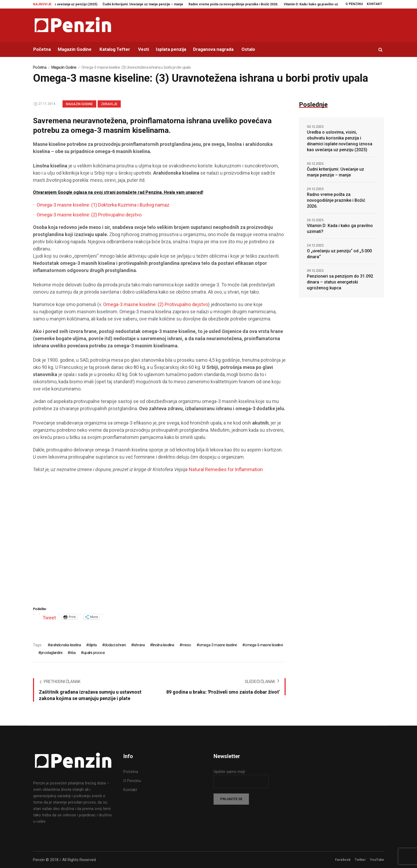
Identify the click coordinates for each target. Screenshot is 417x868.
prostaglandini (51, 653)
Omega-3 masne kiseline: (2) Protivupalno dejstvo (89, 215)
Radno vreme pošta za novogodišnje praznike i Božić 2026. (241, 4)
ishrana (139, 645)
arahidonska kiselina (65, 645)
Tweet (49, 617)
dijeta (93, 645)
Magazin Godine (64, 67)
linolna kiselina (163, 645)
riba (73, 653)
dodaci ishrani (115, 645)
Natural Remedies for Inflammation (226, 469)
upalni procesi (94, 653)
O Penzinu (132, 781)
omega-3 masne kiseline (218, 645)
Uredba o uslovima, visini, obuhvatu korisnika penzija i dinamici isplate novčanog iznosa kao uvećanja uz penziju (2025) (340, 141)
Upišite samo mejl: (230, 772)
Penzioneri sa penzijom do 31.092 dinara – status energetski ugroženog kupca (340, 282)
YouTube (377, 860)
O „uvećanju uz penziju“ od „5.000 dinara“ (339, 254)
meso (187, 645)
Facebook (343, 860)
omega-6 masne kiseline (264, 645)
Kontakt (130, 790)
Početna (40, 67)
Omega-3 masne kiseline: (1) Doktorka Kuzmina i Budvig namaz (103, 205)
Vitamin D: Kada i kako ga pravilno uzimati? (323, 4)
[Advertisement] (159, 542)
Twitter (360, 860)
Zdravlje (109, 104)
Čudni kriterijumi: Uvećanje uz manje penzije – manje (150, 4)
